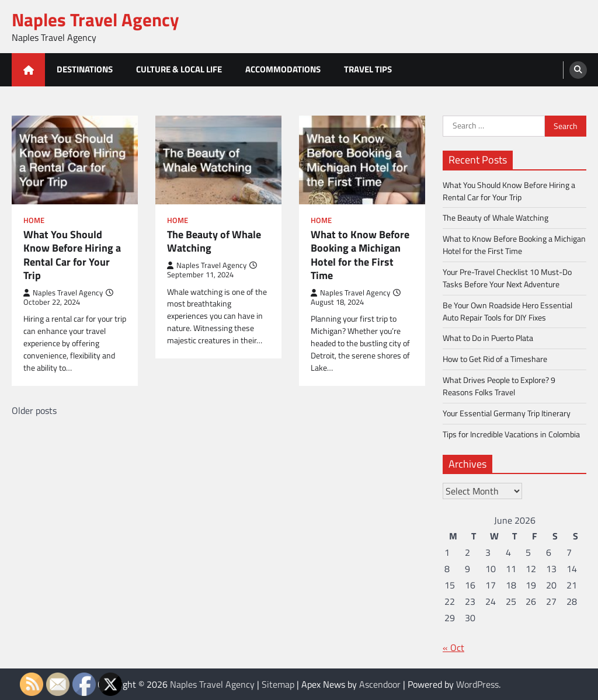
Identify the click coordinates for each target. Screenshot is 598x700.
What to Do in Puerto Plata (488, 338)
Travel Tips (368, 69)
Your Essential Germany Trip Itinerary (507, 413)
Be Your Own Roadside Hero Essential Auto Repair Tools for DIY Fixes (507, 311)
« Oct (453, 647)
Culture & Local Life (179, 69)
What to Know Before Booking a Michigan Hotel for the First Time (360, 255)
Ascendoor (380, 684)
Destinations (85, 69)
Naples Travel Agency (95, 20)
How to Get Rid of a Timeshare (495, 359)
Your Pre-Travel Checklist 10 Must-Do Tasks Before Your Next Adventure (507, 278)
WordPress (477, 684)
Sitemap (278, 684)
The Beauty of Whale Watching (214, 241)
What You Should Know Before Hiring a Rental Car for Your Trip (72, 255)
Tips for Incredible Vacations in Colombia (511, 434)
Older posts (34, 410)
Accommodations (283, 69)
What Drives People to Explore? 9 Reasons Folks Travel (499, 386)
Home (34, 220)
